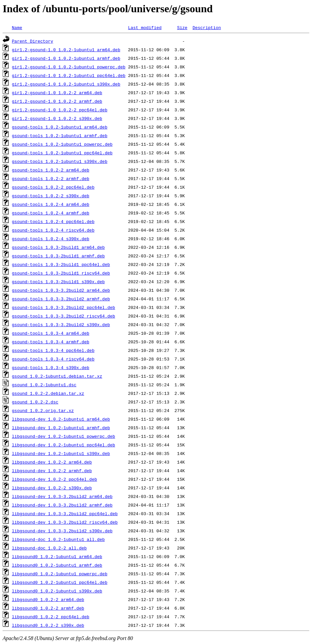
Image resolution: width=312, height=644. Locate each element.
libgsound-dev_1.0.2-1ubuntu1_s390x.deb (61, 453)
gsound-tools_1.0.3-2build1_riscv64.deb (61, 273)
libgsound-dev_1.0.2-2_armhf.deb (52, 471)
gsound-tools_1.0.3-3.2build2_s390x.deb (61, 324)
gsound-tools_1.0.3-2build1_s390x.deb (58, 282)
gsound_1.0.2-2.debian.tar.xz (48, 393)
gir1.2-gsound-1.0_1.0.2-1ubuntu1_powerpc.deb (69, 67)
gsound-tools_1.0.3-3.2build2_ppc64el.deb (64, 307)
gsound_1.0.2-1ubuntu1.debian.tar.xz (57, 376)
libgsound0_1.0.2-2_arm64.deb (48, 599)
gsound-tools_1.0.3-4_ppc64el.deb (53, 350)
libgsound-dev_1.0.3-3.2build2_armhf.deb (62, 505)
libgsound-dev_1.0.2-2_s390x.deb (52, 488)
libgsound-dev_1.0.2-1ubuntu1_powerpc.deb (64, 436)
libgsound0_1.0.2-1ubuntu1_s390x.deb (57, 591)
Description (207, 27)
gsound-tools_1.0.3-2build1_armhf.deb (58, 256)
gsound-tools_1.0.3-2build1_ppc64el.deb (61, 264)
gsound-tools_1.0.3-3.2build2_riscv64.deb (64, 316)
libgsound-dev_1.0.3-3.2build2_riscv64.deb (65, 522)
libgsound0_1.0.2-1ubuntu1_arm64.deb (57, 556)
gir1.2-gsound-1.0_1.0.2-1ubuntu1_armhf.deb (66, 58)
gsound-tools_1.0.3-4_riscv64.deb (53, 359)
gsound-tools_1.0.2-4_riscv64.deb (53, 230)
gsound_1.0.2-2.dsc (35, 402)
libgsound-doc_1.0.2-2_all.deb (49, 548)
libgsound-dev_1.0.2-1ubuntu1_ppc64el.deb (64, 445)
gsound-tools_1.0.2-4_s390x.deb (51, 239)
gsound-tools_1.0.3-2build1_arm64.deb (58, 247)
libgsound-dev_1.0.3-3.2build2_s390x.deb (62, 531)
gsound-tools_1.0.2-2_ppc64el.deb (53, 187)
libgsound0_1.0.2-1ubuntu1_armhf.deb (57, 565)
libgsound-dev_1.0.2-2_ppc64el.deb (54, 479)
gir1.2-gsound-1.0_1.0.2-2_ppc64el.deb (60, 110)
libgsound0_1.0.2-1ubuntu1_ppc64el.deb (60, 582)
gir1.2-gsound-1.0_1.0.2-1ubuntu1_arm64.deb (66, 50)
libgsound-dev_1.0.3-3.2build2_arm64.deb (62, 496)
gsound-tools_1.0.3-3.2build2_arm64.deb (61, 290)
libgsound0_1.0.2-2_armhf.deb (48, 608)
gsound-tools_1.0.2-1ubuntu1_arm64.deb (60, 127)
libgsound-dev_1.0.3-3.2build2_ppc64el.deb (65, 513)
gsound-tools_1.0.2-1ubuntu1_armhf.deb (60, 135)
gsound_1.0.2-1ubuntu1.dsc (44, 385)
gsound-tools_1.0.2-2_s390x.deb (51, 196)
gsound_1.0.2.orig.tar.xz (43, 410)
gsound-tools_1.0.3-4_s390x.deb (51, 367)
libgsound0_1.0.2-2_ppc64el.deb (51, 617)
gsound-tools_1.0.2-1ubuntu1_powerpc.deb (62, 144)
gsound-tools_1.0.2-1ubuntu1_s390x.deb (60, 161)
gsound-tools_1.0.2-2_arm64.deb (51, 170)
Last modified (145, 27)
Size (182, 27)
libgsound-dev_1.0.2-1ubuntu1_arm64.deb (61, 419)
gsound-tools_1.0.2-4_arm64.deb (51, 204)
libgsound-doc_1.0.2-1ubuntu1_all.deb (58, 539)
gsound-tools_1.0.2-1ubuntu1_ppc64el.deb (62, 153)
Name (17, 27)
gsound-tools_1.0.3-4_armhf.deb (51, 342)
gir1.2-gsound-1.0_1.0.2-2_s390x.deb (57, 118)
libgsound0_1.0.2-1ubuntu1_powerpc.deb (60, 574)
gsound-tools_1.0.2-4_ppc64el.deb (53, 221)
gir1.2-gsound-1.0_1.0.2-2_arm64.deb (57, 93)
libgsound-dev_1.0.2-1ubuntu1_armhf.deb (61, 428)
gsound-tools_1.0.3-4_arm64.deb (51, 333)
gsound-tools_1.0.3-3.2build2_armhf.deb (61, 299)
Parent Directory (33, 41)
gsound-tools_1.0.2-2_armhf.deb (51, 178)
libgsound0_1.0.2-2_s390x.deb (48, 625)
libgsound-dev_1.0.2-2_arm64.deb (52, 462)
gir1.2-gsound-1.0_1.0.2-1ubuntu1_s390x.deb (66, 84)
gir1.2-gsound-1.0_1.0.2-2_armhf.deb (57, 101)
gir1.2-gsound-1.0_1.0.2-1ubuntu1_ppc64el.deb (69, 75)
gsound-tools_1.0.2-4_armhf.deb (51, 213)
